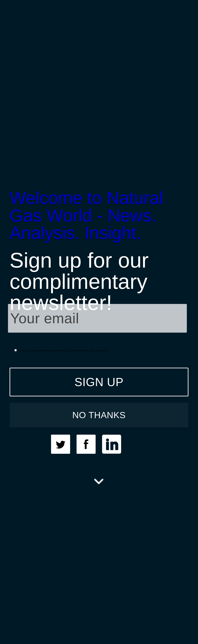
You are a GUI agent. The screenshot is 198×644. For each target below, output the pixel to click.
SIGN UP (99, 382)
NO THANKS (99, 415)
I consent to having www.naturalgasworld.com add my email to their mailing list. (62, 350)
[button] (99, 215)
